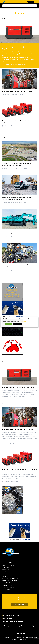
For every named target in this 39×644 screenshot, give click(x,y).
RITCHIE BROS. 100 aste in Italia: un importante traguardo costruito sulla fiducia (17, 164)
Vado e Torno (5, 561)
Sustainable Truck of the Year (10, 578)
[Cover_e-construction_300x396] (19, 500)
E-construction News (22, 65)
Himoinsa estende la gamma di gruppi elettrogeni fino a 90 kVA (19, 122)
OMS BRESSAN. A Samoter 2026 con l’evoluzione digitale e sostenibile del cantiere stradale (19, 266)
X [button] (36, 319)
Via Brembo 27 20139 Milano (11, 616)
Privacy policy (8, 626)
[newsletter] (13, 292)
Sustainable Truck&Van (8, 565)
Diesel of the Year (7, 583)
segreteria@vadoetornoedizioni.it (13, 622)
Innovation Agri (6, 590)
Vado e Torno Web (7, 563)
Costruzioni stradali (17, 270)
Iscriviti (31, 2)
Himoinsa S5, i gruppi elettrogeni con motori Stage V (18, 48)
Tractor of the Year (7, 585)
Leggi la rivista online (20, 605)
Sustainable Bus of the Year (9, 581)
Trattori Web (5, 576)
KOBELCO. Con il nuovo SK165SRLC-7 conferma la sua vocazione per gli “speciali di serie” (19, 232)
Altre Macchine (16, 168)
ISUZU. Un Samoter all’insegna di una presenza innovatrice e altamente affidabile (17, 198)
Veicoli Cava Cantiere (26, 202)
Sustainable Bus (6, 570)
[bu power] (13, 310)
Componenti (15, 65)
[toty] (13, 346)
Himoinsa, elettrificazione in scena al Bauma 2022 (17, 91)
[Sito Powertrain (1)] (13, 328)
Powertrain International (9, 574)
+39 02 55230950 (7, 619)
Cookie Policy (16, 626)
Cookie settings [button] (18, 324)
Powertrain (5, 572)
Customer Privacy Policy (27, 626)
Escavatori (23, 236)
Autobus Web (5, 567)
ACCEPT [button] (9, 324)
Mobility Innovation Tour (9, 587)
